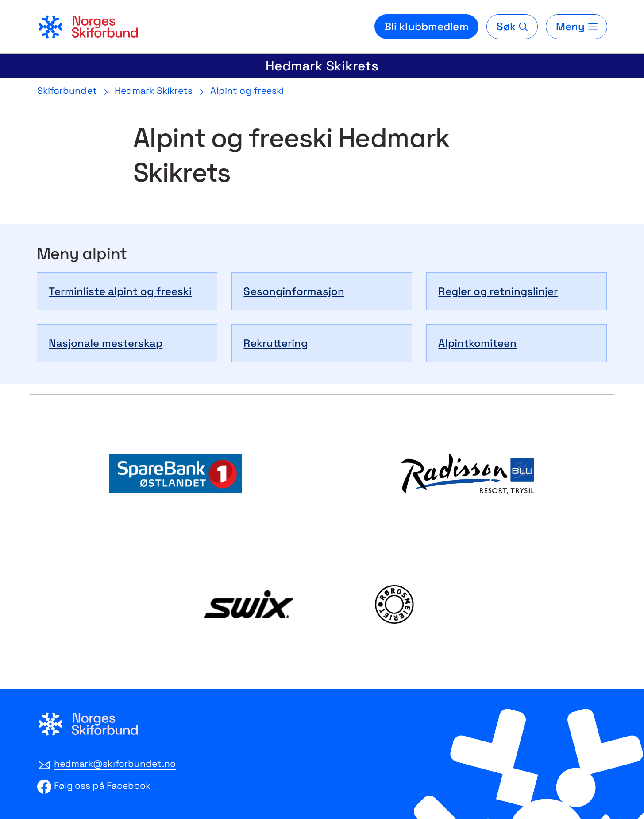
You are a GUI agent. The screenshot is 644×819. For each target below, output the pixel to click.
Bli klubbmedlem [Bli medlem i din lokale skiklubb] (426, 26)
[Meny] (576, 27)
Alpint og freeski (247, 91)
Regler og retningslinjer (498, 291)
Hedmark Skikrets (322, 66)
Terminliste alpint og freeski (120, 291)
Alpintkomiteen (477, 343)
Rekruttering (275, 343)
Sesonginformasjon (294, 291)
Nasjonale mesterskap (106, 343)
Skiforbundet (67, 91)
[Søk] (512, 27)
